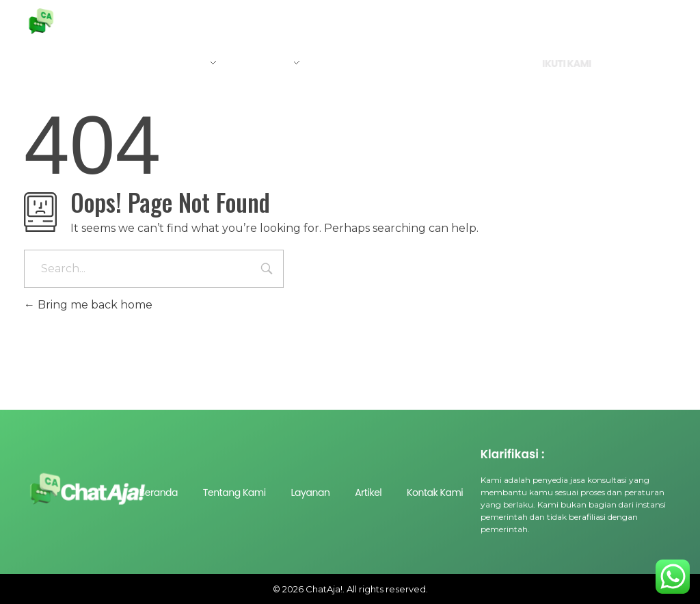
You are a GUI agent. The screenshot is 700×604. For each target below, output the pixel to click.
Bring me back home (88, 305)
